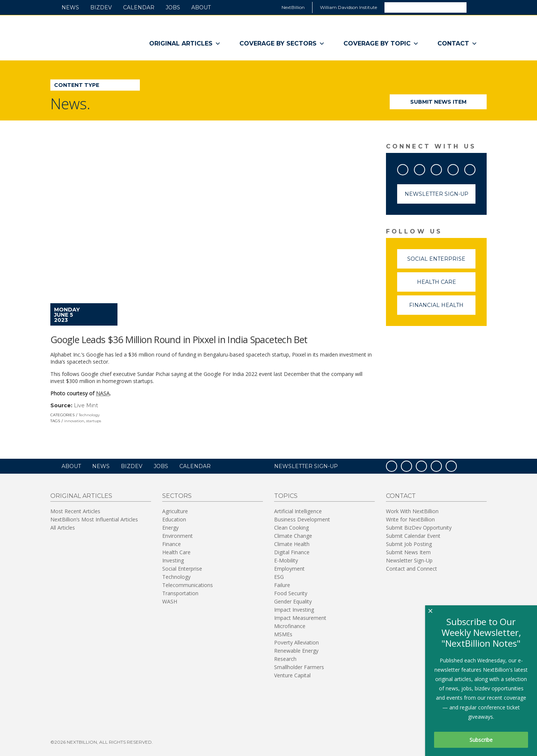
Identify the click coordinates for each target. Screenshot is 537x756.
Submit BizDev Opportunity (419, 528)
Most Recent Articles (75, 511)
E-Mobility (286, 560)
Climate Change (293, 536)
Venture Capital (292, 675)
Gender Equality (293, 601)
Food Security (291, 593)
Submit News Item (438, 102)
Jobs (173, 7)
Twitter (425, 168)
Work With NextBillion (412, 511)
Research (285, 659)
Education (174, 519)
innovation (74, 421)
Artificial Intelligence (298, 511)
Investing (173, 560)
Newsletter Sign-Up (436, 194)
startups (94, 421)
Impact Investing (294, 610)
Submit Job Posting (409, 544)
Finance (172, 544)
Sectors (177, 496)
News (70, 7)
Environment (178, 536)
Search (476, 7)
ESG (279, 577)
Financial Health (442, 308)
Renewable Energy (296, 651)
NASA (103, 393)
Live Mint (86, 405)
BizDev (101, 7)
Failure (282, 585)
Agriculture (175, 511)
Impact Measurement (300, 618)
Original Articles (185, 44)
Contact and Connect (412, 569)
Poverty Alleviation (296, 642)
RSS (475, 168)
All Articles (63, 528)
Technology (89, 415)
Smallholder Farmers (299, 667)
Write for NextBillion (410, 519)
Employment (289, 569)
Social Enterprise (441, 262)
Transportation (180, 593)
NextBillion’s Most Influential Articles (94, 519)
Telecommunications (188, 585)
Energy (170, 528)
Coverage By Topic (381, 44)
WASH (170, 601)
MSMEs (283, 634)
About (201, 7)
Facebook (408, 168)
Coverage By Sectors (282, 44)
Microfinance (290, 626)
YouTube (442, 168)
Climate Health (292, 544)
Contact (457, 44)
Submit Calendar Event (413, 536)
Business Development (302, 519)
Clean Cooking (291, 528)
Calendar (139, 7)
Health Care (446, 285)
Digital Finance (292, 552)
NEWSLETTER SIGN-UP (306, 466)
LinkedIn (458, 168)
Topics (286, 496)
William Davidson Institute (348, 7)
